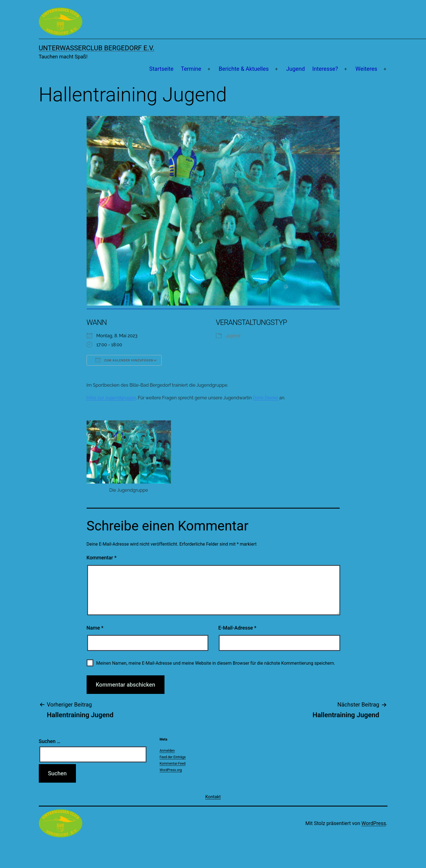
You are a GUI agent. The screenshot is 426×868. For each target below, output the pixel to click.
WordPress (374, 823)
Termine (191, 69)
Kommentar (102, 558)
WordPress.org (171, 770)
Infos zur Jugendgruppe (111, 398)
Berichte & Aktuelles (244, 69)
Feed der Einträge (173, 757)
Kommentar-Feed (173, 764)
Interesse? (325, 69)
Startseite (161, 69)
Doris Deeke (266, 398)
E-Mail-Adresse (237, 628)
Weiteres (366, 69)
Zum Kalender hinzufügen (124, 360)
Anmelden (167, 751)
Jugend (296, 69)
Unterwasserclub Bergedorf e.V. (97, 48)
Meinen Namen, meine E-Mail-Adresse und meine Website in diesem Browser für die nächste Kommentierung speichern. (216, 663)
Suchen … (50, 741)
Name (95, 628)
